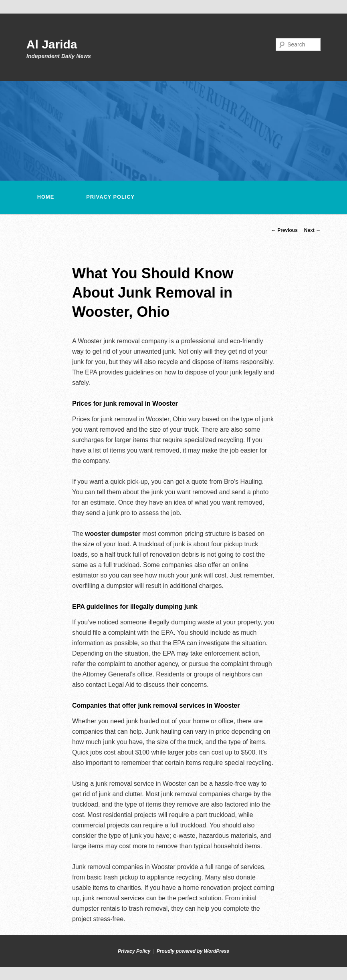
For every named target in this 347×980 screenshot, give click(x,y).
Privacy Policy (110, 197)
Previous (284, 230)
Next (312, 230)
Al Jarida (52, 44)
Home (46, 197)
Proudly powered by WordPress (193, 951)
